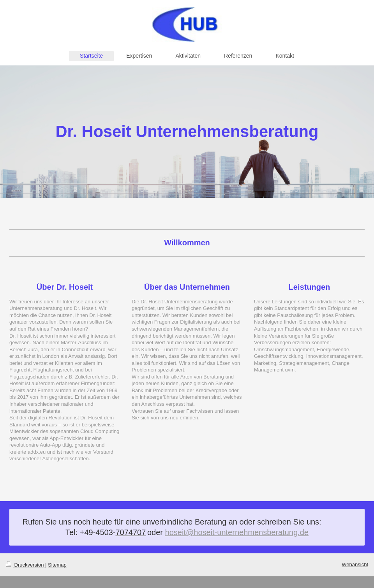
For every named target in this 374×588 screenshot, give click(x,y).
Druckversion (26, 565)
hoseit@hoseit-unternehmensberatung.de (237, 532)
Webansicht (355, 564)
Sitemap (57, 565)
